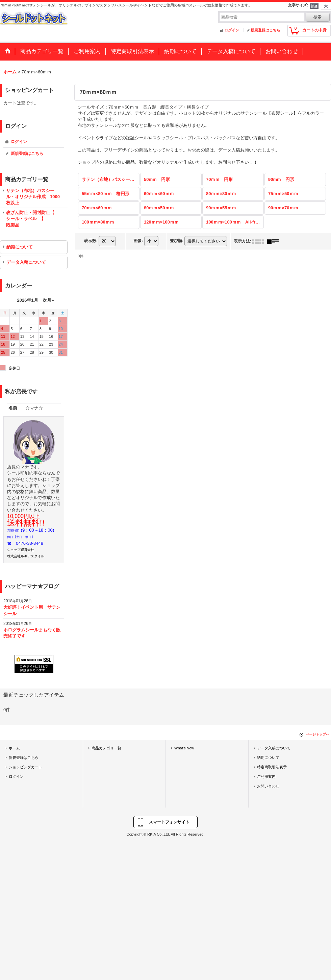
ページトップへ (317, 734)
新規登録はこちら (265, 30)
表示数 (91, 241)
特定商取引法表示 (272, 767)
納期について (20, 247)
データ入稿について (26, 262)
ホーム (14, 748)
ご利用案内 (266, 776)
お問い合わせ (268, 786)
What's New (184, 748)
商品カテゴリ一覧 (106, 748)
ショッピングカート (26, 767)
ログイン (232, 30)
